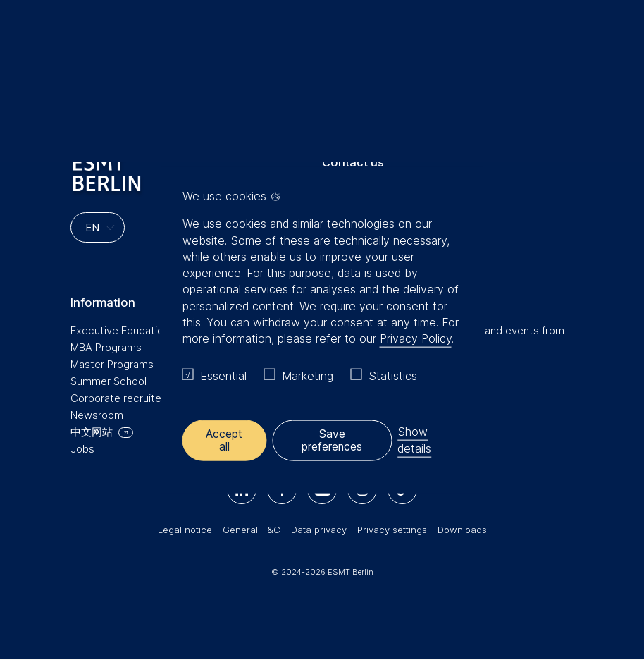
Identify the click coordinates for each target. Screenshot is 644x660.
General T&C (252, 530)
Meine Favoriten (582, 42)
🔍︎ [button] (612, 38)
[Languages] (98, 227)
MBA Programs (106, 347)
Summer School (109, 381)
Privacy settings (392, 530)
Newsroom (97, 415)
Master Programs (112, 364)
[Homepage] (322, 42)
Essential (223, 376)
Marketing (308, 376)
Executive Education (120, 330)
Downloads (462, 530)
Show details (415, 440)
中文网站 (92, 432)
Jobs (82, 449)
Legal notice (185, 530)
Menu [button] (32, 44)
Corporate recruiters (120, 398)
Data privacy (319, 530)
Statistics (393, 376)
